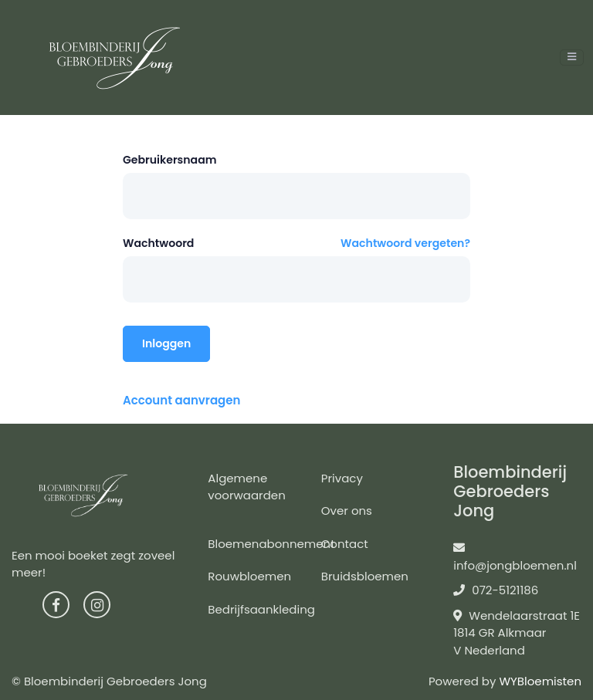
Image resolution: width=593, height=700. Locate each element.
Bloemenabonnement (271, 544)
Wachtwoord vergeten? (405, 243)
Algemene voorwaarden (246, 487)
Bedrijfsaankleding (261, 609)
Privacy (342, 478)
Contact (345, 544)
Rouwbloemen (249, 576)
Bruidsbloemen (365, 576)
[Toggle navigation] (572, 57)
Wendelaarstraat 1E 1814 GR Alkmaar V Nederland (517, 633)
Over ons (347, 511)
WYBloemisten (540, 681)
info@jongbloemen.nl (515, 558)
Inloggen (166, 343)
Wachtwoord (158, 243)
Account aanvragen (181, 400)
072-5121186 (496, 590)
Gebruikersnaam (170, 160)
